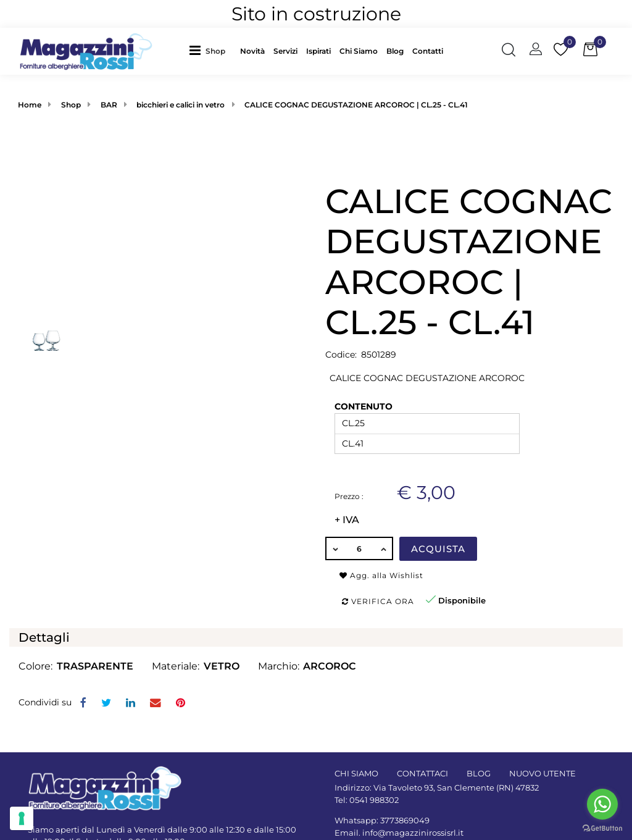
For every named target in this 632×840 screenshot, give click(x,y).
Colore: (35, 666)
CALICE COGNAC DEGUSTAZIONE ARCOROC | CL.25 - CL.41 (356, 105)
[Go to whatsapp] (602, 804)
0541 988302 (374, 800)
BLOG (479, 773)
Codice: (341, 355)
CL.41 (353, 443)
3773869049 (405, 820)
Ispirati (318, 51)
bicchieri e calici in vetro (181, 105)
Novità (252, 51)
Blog (395, 51)
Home (30, 105)
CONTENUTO (364, 406)
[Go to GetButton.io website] (602, 828)
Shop (215, 51)
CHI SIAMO (356, 773)
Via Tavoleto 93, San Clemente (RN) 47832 (456, 787)
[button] (218, 51)
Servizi (285, 51)
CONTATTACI (422, 773)
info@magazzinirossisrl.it (413, 833)
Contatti (428, 51)
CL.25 (353, 423)
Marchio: (279, 666)
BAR (109, 105)
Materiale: (176, 666)
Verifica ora (378, 601)
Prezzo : (349, 496)
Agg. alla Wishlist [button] (381, 575)
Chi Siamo (359, 51)
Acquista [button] (438, 549)
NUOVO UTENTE (543, 773)
